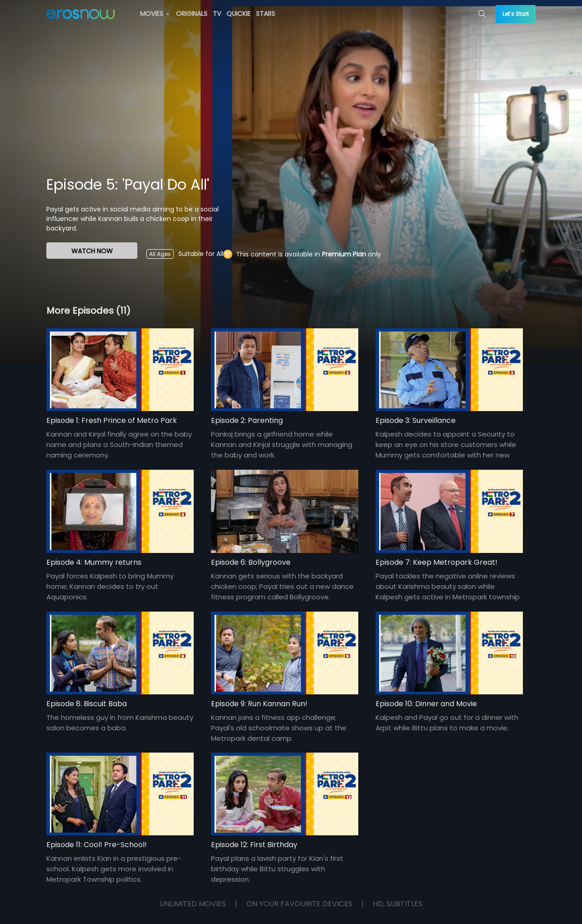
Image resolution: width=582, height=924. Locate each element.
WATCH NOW (92, 251)
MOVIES (155, 14)
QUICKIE (238, 14)
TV (217, 14)
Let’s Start (516, 14)
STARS (266, 14)
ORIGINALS (192, 14)
